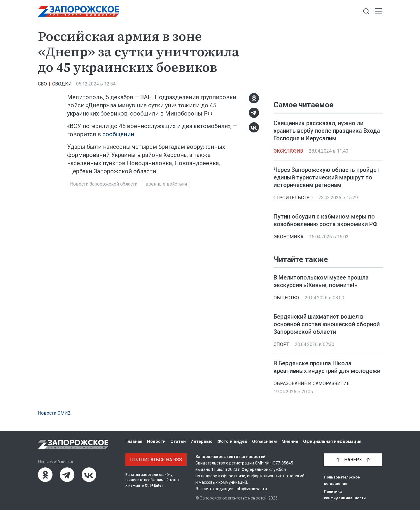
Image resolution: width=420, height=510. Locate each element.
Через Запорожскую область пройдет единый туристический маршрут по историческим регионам (327, 177)
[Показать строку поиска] (366, 12)
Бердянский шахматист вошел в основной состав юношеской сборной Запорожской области (327, 324)
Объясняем (264, 441)
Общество (286, 298)
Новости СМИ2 (54, 413)
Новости (156, 441)
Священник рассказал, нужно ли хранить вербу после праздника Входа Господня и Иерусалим (327, 131)
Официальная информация (332, 441)
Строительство (293, 198)
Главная (134, 441)
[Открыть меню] (378, 12)
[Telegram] (254, 113)
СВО (42, 84)
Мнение (290, 441)
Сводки (62, 84)
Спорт (281, 344)
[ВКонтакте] (254, 127)
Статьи (178, 441)
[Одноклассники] (254, 98)
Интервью (202, 441)
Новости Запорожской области (104, 184)
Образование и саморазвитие (311, 384)
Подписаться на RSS (156, 460)
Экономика (288, 237)
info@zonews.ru (251, 489)
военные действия (166, 184)
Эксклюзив (288, 151)
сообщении (118, 134)
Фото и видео (232, 441)
